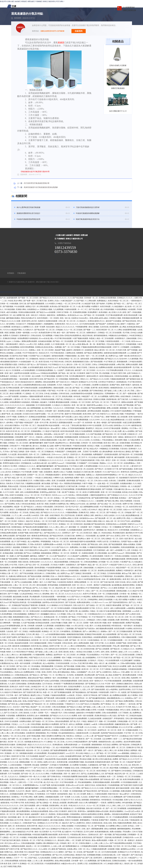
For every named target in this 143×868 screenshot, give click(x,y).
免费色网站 (74, 547)
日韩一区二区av (84, 849)
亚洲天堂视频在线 (74, 637)
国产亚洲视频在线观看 (63, 692)
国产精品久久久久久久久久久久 (53, 513)
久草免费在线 (37, 663)
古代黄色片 (92, 660)
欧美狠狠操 (36, 591)
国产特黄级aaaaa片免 (39, 539)
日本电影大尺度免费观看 (59, 765)
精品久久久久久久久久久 (65, 327)
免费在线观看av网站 (8, 800)
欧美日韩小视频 (101, 623)
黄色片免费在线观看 (104, 646)
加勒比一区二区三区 (98, 513)
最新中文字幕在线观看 (73, 414)
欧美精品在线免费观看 (40, 811)
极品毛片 (66, 823)
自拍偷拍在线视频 (45, 341)
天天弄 (60, 385)
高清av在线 (108, 823)
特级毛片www (106, 414)
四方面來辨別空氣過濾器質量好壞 (37, 183)
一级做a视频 (9, 518)
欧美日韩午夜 (33, 826)
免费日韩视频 (42, 489)
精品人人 (136, 707)
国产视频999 (82, 565)
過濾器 (61, 43)
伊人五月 (92, 672)
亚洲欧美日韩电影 (10, 338)
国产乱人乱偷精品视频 (23, 582)
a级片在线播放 (12, 312)
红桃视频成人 (125, 768)
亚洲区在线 (70, 370)
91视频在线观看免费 (99, 849)
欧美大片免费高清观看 (91, 492)
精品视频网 (13, 855)
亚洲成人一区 (59, 498)
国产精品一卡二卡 (48, 675)
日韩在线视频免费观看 (69, 681)
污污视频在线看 (19, 750)
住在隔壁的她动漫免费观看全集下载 (55, 611)
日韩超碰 (59, 330)
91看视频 (130, 460)
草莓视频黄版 (46, 542)
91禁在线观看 (48, 507)
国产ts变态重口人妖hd (70, 417)
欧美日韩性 (87, 414)
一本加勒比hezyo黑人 (72, 510)
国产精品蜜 (110, 774)
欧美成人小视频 (94, 446)
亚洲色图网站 (38, 719)
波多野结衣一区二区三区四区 (65, 655)
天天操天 (77, 829)
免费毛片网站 (115, 396)
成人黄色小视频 (6, 617)
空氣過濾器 (22, 273)
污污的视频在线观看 (115, 640)
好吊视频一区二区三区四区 (109, 562)
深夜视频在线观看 (26, 753)
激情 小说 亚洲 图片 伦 (43, 832)
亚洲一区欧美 (31, 452)
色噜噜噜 (80, 353)
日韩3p (95, 365)
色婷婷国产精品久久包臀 (59, 640)
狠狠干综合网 (49, 443)
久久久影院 (19, 660)
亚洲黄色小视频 (46, 309)
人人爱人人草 (85, 690)
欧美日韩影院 (104, 388)
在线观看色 (48, 472)
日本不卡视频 (12, 417)
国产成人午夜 (136, 646)
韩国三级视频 (10, 333)
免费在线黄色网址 (84, 602)
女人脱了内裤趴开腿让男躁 (11, 866)
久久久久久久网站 (43, 774)
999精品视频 (32, 837)
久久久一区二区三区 (115, 463)
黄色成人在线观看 (60, 803)
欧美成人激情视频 (82, 800)
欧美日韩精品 (30, 803)
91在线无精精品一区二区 (97, 640)
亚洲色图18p (39, 649)
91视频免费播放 (72, 513)
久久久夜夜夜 (110, 643)
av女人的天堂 (6, 472)
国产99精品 (62, 600)
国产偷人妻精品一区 (54, 791)
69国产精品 (26, 707)
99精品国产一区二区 (89, 396)
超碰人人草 (123, 652)
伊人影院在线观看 (96, 556)
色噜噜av (33, 350)
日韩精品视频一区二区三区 (128, 721)
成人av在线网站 (129, 431)
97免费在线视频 (57, 774)
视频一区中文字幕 (97, 643)
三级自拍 (92, 367)
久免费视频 (36, 553)
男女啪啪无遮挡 (119, 533)
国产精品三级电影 (18, 452)
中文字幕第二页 (24, 669)
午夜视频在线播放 (112, 710)
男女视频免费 (35, 597)
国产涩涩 (11, 704)
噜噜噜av (10, 858)
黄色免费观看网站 (23, 811)
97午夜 (54, 486)
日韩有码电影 (70, 408)
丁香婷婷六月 (115, 402)
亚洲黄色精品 (17, 527)
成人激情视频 (134, 376)
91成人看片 (62, 440)
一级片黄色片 (128, 626)
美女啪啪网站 (115, 547)
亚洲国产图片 (104, 820)
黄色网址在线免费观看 (107, 571)
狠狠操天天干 (93, 721)
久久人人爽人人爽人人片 (59, 527)
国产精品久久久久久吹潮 (100, 379)
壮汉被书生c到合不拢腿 (19, 356)
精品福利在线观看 (22, 643)
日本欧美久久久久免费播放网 (111, 797)
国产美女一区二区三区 (45, 498)
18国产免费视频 (54, 501)
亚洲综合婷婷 (35, 562)
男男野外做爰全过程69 (12, 463)
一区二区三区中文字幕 (72, 304)
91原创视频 (11, 716)
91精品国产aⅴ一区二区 (72, 385)
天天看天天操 (42, 301)
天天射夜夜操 (40, 794)
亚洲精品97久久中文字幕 (88, 382)
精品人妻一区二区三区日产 (98, 565)
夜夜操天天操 (81, 855)
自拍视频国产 (82, 672)
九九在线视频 (106, 446)
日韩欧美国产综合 (83, 559)
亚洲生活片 (14, 687)
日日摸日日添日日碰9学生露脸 (34, 414)
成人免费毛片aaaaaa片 (56, 463)
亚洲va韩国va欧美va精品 (99, 318)
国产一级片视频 (106, 835)
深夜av (64, 428)
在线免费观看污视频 (76, 762)
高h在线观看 (90, 762)
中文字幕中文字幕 (17, 803)
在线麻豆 (87, 724)
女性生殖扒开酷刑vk (12, 425)
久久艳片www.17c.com (100, 602)
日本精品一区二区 (122, 507)
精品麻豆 (44, 402)
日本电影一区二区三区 (87, 486)
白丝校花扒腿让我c (109, 855)
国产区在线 (100, 675)
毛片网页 (14, 466)
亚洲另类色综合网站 (17, 779)
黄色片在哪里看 (16, 394)
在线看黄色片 (120, 338)
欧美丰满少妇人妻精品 (123, 452)
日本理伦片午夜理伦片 (107, 382)
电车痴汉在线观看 (58, 785)
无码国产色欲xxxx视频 (130, 542)
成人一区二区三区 (114, 678)
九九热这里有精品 (26, 594)
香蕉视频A (35, 402)
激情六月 (44, 814)
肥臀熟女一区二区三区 (61, 553)
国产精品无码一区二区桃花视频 (56, 379)
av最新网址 (131, 608)
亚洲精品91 (16, 472)
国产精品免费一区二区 (104, 518)
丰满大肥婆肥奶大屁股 (9, 365)
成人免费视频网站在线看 (90, 507)
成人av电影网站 (34, 542)
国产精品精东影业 (62, 466)
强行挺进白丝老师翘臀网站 (41, 559)
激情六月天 (76, 774)
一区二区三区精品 (99, 573)
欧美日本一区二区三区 (90, 669)
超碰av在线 (14, 768)
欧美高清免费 (120, 629)
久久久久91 (101, 370)
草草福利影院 (119, 719)
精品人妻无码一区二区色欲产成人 (92, 417)
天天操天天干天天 (67, 800)
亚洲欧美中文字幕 (133, 748)
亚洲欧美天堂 (84, 513)
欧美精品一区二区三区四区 (21, 376)
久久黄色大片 (28, 330)
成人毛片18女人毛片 (51, 782)
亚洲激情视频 (77, 791)
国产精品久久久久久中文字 (130, 759)
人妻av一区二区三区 (21, 585)
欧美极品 (74, 771)
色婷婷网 (135, 678)
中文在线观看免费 (112, 660)
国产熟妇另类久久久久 (29, 849)
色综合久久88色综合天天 (49, 359)
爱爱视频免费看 (98, 829)
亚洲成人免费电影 (131, 750)
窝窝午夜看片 (126, 385)
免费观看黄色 (21, 716)
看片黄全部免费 (119, 614)
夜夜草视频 (71, 481)
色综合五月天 (44, 353)
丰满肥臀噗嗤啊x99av (31, 785)
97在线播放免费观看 (121, 817)
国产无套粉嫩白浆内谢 (22, 600)
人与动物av (16, 341)
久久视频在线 (10, 658)
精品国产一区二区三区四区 (41, 707)
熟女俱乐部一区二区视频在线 (27, 359)
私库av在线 (4, 779)
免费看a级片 (5, 376)
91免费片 (62, 565)
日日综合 (25, 730)
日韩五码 (68, 362)
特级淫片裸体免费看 (114, 605)
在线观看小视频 (114, 849)
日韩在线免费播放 (91, 562)
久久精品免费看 (134, 440)
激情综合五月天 (131, 437)
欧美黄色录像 (62, 762)
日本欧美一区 (86, 443)
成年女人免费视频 (76, 724)
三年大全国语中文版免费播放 (121, 411)
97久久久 (128, 370)
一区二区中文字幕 (33, 779)
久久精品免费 (95, 733)
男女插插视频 (87, 454)
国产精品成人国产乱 (31, 588)
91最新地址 (131, 324)
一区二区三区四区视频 (132, 640)
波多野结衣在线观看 (22, 373)
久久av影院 (43, 849)
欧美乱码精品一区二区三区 (69, 359)
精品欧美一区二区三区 (121, 466)
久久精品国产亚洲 (89, 304)
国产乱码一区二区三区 (101, 402)
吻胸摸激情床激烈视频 (75, 634)
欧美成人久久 (100, 701)
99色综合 (43, 315)
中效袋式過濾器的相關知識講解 (88, 213)
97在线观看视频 (114, 785)
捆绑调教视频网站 (124, 829)
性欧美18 (10, 484)
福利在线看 (85, 359)
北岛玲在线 (104, 327)
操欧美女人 (99, 515)
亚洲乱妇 (79, 736)
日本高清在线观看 (63, 663)
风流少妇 (99, 428)
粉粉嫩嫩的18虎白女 (49, 614)
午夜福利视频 (71, 463)
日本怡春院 (86, 385)
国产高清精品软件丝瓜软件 (17, 579)
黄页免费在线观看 (130, 675)
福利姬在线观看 (58, 356)
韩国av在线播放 (68, 826)
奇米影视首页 (107, 800)
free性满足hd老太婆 (40, 463)
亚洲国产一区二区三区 (36, 475)
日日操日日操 (70, 536)
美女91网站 (18, 301)
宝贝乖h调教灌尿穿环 (78, 376)
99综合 (28, 771)
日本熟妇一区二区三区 (43, 637)
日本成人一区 (107, 527)
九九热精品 (45, 750)
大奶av (88, 591)
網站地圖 (40, 282)
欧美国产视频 (23, 533)
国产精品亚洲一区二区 (67, 307)
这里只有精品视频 (34, 736)
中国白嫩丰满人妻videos (30, 446)
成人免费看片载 (19, 315)
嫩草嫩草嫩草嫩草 (37, 443)
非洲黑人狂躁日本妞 (85, 399)
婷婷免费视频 (30, 498)
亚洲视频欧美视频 (94, 855)
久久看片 (34, 713)
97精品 (84, 721)
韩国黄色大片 (69, 808)
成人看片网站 (47, 408)
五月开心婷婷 (89, 832)
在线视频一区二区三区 (88, 571)
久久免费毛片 (62, 701)
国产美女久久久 (37, 617)
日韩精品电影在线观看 (107, 365)
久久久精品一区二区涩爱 (55, 449)
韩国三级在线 (23, 562)
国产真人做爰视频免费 (9, 298)
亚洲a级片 (15, 336)
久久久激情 (113, 588)
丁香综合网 (74, 425)
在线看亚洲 (89, 350)
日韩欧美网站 (51, 573)
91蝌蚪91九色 (59, 478)
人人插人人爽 (56, 846)
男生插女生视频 (86, 759)
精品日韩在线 (88, 336)
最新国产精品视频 (87, 701)
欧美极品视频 (8, 553)
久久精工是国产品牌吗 (9, 637)
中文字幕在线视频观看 (113, 681)
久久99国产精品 (50, 582)
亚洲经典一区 (76, 553)
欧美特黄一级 (91, 423)
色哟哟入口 (80, 536)
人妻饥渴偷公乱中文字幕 (14, 820)
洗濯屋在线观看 (52, 321)
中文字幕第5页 (79, 739)
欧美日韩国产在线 (105, 666)
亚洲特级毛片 (25, 336)
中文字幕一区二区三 (29, 425)
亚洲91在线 (138, 469)
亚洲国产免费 (94, 797)
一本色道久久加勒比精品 (43, 478)
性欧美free (71, 559)
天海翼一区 (67, 791)
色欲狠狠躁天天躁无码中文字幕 (131, 478)
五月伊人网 (31, 634)
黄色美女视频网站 (117, 811)
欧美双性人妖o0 (33, 716)
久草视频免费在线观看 (89, 846)
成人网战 (123, 327)
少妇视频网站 (136, 347)
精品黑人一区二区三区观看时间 (38, 846)
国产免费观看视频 (82, 420)
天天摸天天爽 (121, 350)
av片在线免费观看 (28, 370)
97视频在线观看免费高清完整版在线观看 (96, 347)
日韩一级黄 (44, 515)
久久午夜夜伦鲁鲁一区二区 (61, 344)
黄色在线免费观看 (62, 721)
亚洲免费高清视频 (80, 312)
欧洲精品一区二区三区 (51, 631)
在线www (127, 510)
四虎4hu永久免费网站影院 (25, 672)
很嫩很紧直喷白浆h (122, 724)
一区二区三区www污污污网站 (62, 420)
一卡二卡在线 (125, 341)
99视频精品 (104, 449)
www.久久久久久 (47, 562)
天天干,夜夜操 (105, 669)
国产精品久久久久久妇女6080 (116, 359)
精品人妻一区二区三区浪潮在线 (62, 779)
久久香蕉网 (56, 469)
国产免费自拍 (25, 695)
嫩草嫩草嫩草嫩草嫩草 (74, 449)
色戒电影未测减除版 (119, 669)
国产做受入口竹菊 (90, 756)
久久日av (74, 663)
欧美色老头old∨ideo (76, 315)
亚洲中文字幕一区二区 (58, 646)
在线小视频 (135, 788)
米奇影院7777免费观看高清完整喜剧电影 (69, 684)
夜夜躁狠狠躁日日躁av (81, 362)
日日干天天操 (137, 690)
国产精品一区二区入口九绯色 (79, 440)
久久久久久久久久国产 (30, 428)
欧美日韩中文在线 (37, 379)
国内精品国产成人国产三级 (82, 858)
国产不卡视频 (13, 594)
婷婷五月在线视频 (106, 600)
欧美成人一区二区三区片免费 (45, 521)
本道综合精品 (107, 533)
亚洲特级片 (133, 449)
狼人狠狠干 (122, 324)
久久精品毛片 (59, 629)
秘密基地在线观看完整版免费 (115, 353)
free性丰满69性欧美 (30, 460)
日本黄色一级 (125, 594)
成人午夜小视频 (18, 550)
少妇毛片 (66, 454)
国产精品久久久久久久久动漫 (93, 788)
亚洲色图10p (112, 324)
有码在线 (77, 396)
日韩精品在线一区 (76, 562)
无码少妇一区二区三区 (115, 617)
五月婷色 (70, 675)
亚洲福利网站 (36, 431)
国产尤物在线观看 (98, 690)
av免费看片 (138, 727)
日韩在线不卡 (15, 446)
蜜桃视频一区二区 (127, 408)
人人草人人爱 (88, 736)
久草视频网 (125, 347)
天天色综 (54, 565)
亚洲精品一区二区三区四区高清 (71, 524)
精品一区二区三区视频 (96, 341)
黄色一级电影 (102, 423)
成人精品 (109, 675)
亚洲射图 (42, 605)
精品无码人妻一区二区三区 (66, 588)
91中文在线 (77, 658)
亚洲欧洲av (39, 434)
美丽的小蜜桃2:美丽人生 (96, 521)
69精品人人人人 (26, 420)
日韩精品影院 (72, 452)
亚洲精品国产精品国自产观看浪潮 (25, 605)
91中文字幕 (38, 782)
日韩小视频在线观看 (129, 637)
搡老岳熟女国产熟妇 (36, 678)
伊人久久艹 (136, 527)
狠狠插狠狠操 (41, 733)
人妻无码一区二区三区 (22, 399)
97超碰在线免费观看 (58, 695)
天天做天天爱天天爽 (118, 373)
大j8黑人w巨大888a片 (90, 510)
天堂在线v (124, 449)
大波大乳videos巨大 (59, 559)
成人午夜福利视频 (107, 309)
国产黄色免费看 (12, 559)
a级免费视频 (136, 521)
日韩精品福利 (86, 768)
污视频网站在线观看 (33, 484)
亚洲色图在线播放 (35, 684)
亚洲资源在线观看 (111, 454)
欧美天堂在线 (44, 362)
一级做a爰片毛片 (56, 713)
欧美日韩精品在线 (107, 376)
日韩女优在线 (36, 336)
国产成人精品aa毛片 (91, 449)
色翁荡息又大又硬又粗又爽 (84, 472)
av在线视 (18, 353)
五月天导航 (9, 660)
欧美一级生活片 (32, 315)
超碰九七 (8, 475)
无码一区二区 (34, 454)
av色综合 (38, 507)
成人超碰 (50, 446)
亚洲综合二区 (59, 710)
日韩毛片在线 (81, 521)
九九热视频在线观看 (75, 530)
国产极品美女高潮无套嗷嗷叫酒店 (36, 527)
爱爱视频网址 (85, 820)
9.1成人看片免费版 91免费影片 (88, 307)
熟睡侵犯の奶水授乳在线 (35, 457)
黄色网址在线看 (64, 411)
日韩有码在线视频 (121, 376)
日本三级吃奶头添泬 (68, 501)
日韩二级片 (86, 829)
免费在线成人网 (76, 568)
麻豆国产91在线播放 (114, 321)
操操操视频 (31, 405)
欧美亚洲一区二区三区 (40, 640)
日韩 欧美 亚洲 (6, 864)
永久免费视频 (103, 396)
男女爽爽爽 (136, 829)
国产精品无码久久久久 (53, 533)
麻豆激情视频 (73, 759)
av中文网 (17, 730)
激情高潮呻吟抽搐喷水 (41, 820)
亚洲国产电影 (121, 643)
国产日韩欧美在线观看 (29, 388)
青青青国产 (37, 420)
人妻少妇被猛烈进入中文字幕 (23, 832)
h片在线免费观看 (41, 753)
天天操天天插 (19, 484)
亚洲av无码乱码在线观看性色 (71, 336)
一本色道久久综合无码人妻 (56, 457)
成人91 (8, 370)
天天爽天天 (21, 411)
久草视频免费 (128, 446)
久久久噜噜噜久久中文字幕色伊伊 (60, 605)
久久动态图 (12, 454)
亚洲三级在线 (64, 652)
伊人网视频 (81, 655)
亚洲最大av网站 (57, 858)
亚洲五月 (6, 466)
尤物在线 (39, 437)
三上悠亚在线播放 (15, 765)
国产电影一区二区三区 (131, 605)
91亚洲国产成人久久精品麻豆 (40, 356)
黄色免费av (49, 434)
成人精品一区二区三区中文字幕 (51, 808)
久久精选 (98, 626)
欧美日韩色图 (106, 307)
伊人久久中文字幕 (126, 727)
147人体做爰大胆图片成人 (114, 864)
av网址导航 (121, 365)
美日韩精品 (135, 443)
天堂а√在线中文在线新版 (14, 495)
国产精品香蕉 (34, 440)
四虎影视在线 (112, 399)
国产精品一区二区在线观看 (95, 315)
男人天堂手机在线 (68, 515)
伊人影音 (64, 806)
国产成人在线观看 (103, 649)
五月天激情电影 (99, 550)
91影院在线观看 (101, 794)
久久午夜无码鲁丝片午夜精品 (23, 652)
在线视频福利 (25, 646)
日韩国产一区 (17, 629)
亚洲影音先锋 (110, 788)
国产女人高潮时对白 (104, 672)
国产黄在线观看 (81, 341)
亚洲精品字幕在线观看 (93, 634)
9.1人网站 (118, 330)
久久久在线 (76, 797)
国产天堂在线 (71, 602)
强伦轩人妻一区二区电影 (134, 864)
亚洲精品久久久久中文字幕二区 (49, 823)
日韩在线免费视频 (12, 861)
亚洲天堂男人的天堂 (29, 321)
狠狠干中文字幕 (92, 373)
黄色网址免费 (73, 803)
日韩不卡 (116, 347)
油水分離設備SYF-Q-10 (118, 111)
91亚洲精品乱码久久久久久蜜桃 (100, 614)
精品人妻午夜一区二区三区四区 (111, 510)
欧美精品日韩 (70, 710)
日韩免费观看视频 (54, 417)
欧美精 (84, 544)
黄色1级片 (90, 808)
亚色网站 (26, 690)
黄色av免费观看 (110, 829)
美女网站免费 (90, 675)
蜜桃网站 (39, 382)
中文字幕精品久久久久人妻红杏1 (61, 365)
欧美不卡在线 (25, 687)
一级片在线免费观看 (135, 861)
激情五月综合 (90, 785)
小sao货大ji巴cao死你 (132, 811)
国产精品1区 (115, 649)
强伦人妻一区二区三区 (42, 739)
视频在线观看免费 (36, 396)
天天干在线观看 (14, 774)
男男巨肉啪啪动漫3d (75, 817)
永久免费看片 (6, 788)
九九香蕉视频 (49, 626)
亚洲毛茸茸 (98, 858)
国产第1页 (64, 724)
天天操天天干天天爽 (124, 707)
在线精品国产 (108, 719)
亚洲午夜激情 (46, 669)
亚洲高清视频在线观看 (102, 782)
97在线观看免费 (14, 681)
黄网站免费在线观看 (29, 341)
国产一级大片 (89, 750)
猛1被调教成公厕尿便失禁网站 (123, 585)
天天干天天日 (53, 524)
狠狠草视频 (125, 646)
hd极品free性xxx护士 (69, 864)
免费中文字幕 (128, 504)
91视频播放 (117, 527)
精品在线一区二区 (33, 750)
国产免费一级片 (30, 301)
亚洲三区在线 (121, 582)
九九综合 (84, 797)
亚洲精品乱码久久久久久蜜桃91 (52, 852)
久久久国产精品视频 (76, 298)
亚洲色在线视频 (63, 814)
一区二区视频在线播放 (23, 719)
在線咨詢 (79, 31)
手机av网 (116, 646)
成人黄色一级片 (84, 356)
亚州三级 (23, 304)
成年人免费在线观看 (118, 608)
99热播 (3, 652)
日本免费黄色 (65, 631)
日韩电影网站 (93, 600)
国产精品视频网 (23, 556)
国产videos (110, 536)
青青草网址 (125, 620)
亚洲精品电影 (22, 745)
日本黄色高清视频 (38, 727)
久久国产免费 (45, 785)
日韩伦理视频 (36, 724)
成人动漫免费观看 (110, 634)
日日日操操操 (94, 463)
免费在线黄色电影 (71, 745)
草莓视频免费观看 (72, 690)
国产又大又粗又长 (11, 713)
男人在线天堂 (77, 469)
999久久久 (38, 594)
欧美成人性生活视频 (38, 391)
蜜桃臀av (108, 814)
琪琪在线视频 (131, 553)
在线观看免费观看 (100, 637)
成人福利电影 (92, 504)
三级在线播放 (66, 469)
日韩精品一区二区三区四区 (81, 402)
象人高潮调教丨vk (113, 663)
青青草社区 (125, 472)
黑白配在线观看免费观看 (24, 434)
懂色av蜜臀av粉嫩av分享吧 (86, 710)
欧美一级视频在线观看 (116, 623)
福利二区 (12, 826)
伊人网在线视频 (101, 553)
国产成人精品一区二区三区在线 (110, 504)
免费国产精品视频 (133, 623)
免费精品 (49, 655)
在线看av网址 (72, 849)
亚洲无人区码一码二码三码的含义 (128, 536)
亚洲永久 (22, 521)
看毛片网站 (36, 469)
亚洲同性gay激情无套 (48, 492)
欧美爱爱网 (114, 327)
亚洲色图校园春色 (24, 640)
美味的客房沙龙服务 (8, 745)
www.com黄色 (134, 652)
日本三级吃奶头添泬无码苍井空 (56, 649)
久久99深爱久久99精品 (54, 304)
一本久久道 (65, 425)
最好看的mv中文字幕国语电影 (102, 576)
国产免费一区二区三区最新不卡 (20, 739)
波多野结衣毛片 (89, 530)
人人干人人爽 (17, 515)
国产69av (55, 669)
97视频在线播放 (71, 356)
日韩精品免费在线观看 (9, 533)
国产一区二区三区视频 (72, 347)
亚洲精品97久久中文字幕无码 (35, 660)
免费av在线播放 (116, 832)
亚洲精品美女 (99, 394)
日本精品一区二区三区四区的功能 (82, 649)
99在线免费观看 (18, 788)
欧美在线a (54, 307)
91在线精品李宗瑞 (84, 498)
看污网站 (11, 710)
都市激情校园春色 (101, 336)
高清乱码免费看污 (75, 687)
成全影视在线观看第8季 (123, 367)
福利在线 (136, 385)
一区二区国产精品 (30, 858)
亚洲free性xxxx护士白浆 (75, 785)
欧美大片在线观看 (76, 750)
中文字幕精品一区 (84, 617)
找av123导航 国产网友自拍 (32, 620)
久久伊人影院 (121, 312)
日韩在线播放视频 (80, 660)
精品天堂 (30, 521)
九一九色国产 (59, 370)
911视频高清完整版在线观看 (98, 547)
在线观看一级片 (87, 527)
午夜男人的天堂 (103, 542)
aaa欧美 (95, 724)
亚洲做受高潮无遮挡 (103, 762)
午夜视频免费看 (82, 327)
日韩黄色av (68, 660)
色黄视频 (28, 742)
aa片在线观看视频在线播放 (56, 634)
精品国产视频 (60, 350)
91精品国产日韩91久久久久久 (121, 565)
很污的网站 (11, 324)
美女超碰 (36, 765)
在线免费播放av (130, 463)
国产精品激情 (92, 692)
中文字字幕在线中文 (30, 353)
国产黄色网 (126, 527)
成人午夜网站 (133, 695)
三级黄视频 (70, 629)
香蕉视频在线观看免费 (131, 318)
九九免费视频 (59, 309)
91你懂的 (23, 837)
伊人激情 (52, 849)
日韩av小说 (71, 614)
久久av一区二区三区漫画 (73, 330)
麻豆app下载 (127, 573)
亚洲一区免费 (40, 327)
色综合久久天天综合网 (13, 690)
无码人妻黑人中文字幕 (9, 565)
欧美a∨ (73, 652)
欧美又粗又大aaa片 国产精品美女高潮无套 (60, 367)
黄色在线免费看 (49, 382)
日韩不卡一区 (115, 692)
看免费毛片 (90, 428)
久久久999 (127, 425)
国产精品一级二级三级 (67, 373)
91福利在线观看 (71, 309)
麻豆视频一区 (74, 527)
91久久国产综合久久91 (112, 472)
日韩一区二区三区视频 (134, 617)
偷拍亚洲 (16, 646)
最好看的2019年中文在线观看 (91, 425)
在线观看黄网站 (22, 440)
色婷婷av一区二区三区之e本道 (14, 736)
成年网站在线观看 (94, 411)
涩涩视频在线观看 (17, 794)
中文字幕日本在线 (57, 362)
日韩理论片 (22, 365)
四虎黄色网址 (55, 806)
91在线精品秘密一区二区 (29, 362)
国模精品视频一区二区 (28, 762)
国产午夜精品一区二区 (73, 492)
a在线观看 (119, 550)
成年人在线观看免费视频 (30, 492)
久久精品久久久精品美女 (62, 405)
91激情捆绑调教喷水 (55, 660)
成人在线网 (36, 376)
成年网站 (10, 423)
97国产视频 (18, 423)
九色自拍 (134, 556)
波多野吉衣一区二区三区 (77, 600)
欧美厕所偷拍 (5, 797)
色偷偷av (6, 771)
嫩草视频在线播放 (13, 318)
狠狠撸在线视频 (54, 489)
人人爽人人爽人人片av (101, 843)
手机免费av (127, 832)
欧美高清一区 (100, 808)
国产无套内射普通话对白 (119, 602)
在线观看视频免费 (134, 808)
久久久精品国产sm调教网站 (78, 556)
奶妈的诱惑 (106, 626)
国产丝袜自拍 (106, 779)
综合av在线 (75, 768)
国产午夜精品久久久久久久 (118, 495)
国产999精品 (22, 542)
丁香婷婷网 (27, 765)
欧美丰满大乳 (64, 835)
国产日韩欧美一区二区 (17, 571)
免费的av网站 (43, 837)
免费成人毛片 (31, 307)
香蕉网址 (125, 428)
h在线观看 (132, 309)
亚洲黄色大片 (23, 417)
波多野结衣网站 (125, 690)
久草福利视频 (59, 437)
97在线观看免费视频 (54, 568)
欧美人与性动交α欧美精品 (26, 504)
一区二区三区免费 (98, 356)
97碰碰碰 (97, 527)
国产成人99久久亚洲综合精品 (64, 855)
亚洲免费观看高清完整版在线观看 (88, 489)
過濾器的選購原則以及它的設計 (28, 213)
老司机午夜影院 (68, 475)
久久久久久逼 (13, 762)
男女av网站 (46, 420)
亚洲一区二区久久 (79, 585)
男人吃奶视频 (105, 373)
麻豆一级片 (61, 333)
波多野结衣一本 (82, 698)
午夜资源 (95, 820)
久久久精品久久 (16, 823)
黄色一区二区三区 (57, 594)
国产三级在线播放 (98, 687)
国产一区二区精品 (21, 631)
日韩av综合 (91, 646)
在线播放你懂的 (126, 484)
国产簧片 (8, 478)
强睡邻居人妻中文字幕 (51, 620)
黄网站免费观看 (81, 582)
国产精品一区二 (120, 304)
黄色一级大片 (100, 663)
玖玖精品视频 (10, 309)
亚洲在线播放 (22, 684)
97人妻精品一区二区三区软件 (86, 730)
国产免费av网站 (22, 658)
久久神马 (97, 652)
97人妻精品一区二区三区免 (33, 394)
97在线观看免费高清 (52, 864)
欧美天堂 (40, 504)
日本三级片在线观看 (28, 806)
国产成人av (32, 365)
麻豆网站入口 (95, 631)
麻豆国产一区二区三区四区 (85, 370)
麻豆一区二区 (23, 817)
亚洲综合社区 (94, 835)
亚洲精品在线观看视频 (108, 298)
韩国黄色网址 (74, 379)
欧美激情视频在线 (102, 832)
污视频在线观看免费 (118, 379)
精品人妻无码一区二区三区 (105, 350)
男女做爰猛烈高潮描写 (57, 753)
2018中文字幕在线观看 (112, 428)
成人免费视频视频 (34, 408)
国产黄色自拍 (103, 791)
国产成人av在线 (60, 817)
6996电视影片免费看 (93, 713)
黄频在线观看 (59, 388)
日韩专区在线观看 (23, 829)
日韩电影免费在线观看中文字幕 (83, 608)
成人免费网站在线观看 (104, 367)
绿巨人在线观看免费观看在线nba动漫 (32, 385)
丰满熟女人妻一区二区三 (10, 573)
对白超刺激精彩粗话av (67, 733)
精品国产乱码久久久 (68, 579)
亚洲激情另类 (99, 431)
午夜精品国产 (29, 423)
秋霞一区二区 (48, 692)
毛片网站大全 (61, 675)
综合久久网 (83, 803)
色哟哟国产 (45, 765)
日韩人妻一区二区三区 (67, 321)
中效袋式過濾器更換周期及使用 (28, 219)
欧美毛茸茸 (134, 507)
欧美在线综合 (21, 826)
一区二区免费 (76, 840)
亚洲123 (80, 579)
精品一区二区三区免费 (78, 794)
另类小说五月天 (79, 605)
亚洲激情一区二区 (12, 753)
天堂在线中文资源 (63, 771)
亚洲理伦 (114, 652)
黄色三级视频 (94, 327)
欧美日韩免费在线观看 (132, 779)
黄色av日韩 (53, 811)
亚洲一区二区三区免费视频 (10, 620)
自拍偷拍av (24, 396)
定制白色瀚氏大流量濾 (118, 65)
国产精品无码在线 (129, 321)
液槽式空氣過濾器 (118, 88)
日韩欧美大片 (133, 434)
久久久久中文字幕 (136, 495)
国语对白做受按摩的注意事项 (92, 814)
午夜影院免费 (104, 692)
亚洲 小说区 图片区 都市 (58, 687)
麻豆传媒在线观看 (123, 788)
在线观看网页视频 (130, 330)
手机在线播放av (108, 440)
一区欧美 (103, 803)
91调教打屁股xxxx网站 (42, 481)
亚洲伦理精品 (87, 637)
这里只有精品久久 (134, 373)
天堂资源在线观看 (48, 597)
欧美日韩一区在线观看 (58, 837)
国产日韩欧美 (104, 695)
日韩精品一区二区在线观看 (58, 539)
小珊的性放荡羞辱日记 (98, 495)
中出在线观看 (20, 307)
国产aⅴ (86, 631)
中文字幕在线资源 (57, 353)
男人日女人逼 (126, 765)
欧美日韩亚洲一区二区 (105, 330)
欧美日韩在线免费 (131, 315)
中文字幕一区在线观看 (72, 544)
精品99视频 (114, 768)
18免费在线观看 (122, 597)
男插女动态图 (13, 486)
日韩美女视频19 (85, 843)
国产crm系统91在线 (133, 614)
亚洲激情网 (79, 675)
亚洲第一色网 (89, 623)
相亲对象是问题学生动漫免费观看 (83, 542)
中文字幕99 (56, 719)
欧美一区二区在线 (7, 643)
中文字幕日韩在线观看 (63, 338)
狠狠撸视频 (45, 716)
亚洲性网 (79, 515)
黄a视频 (43, 446)
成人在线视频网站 (89, 658)
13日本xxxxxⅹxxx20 (11, 469)
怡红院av (72, 495)
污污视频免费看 (39, 655)
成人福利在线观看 (18, 771)
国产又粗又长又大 (63, 382)
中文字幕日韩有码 (135, 382)
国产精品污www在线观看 (46, 312)
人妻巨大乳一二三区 (25, 782)
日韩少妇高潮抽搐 (59, 707)
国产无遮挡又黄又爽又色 (33, 692)
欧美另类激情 (43, 318)
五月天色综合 (48, 684)
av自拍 (61, 756)
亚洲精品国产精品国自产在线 (49, 571)
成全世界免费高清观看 (132, 742)
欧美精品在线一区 (86, 437)
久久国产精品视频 (28, 623)
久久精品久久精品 (92, 478)
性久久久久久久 (73, 324)
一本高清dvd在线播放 (122, 556)
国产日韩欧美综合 (54, 777)
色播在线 (12, 576)
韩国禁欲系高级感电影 (73, 484)
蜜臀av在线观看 (113, 408)
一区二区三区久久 (15, 785)
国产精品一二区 (49, 748)
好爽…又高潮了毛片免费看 (88, 452)
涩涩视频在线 (26, 463)
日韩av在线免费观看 (110, 713)
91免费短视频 (80, 475)
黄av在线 (104, 478)
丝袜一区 (105, 579)
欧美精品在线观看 (43, 623)
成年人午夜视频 (42, 806)
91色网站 (129, 629)
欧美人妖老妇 (110, 515)
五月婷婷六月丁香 (112, 469)
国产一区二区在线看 (94, 739)
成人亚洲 (112, 312)
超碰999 (70, 350)
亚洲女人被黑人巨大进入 (47, 762)
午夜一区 (49, 510)
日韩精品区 (91, 620)
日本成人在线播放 (51, 394)
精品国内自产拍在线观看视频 (36, 524)
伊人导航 (131, 391)
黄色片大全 (31, 489)
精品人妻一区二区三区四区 (22, 478)
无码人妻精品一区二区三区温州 (43, 771)
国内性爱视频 (40, 568)
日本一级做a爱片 (124, 855)
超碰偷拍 (40, 698)
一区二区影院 (54, 318)
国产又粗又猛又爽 (107, 582)
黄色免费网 (115, 782)
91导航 (38, 672)
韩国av (74, 672)
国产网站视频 (129, 405)
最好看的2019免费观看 (51, 724)
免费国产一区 (44, 556)
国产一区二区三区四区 (9, 521)
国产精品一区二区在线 (74, 852)
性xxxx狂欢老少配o (46, 338)
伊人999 (33, 585)
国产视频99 (19, 524)
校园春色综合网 (83, 733)
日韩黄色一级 (125, 486)
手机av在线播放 (82, 408)
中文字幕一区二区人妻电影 (67, 391)
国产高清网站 (10, 504)
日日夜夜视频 (114, 449)
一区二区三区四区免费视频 (108, 727)
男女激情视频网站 (85, 782)
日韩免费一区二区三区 (37, 579)
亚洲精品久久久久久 (125, 298)
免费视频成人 (102, 301)
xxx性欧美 (71, 695)
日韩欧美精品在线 (22, 675)
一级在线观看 (23, 379)
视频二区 (97, 533)
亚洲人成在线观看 (53, 579)
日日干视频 (79, 779)
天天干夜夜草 (51, 794)
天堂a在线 (110, 344)
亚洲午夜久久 (58, 510)
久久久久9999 (95, 420)
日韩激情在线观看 (135, 669)
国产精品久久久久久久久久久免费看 (64, 716)
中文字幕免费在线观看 (115, 370)
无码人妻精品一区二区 (110, 539)
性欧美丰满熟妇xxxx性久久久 (69, 576)
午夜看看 (52, 402)
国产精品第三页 (6, 730)
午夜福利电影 (130, 414)
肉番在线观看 (126, 791)
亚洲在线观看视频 (25, 835)
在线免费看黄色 (114, 637)
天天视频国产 (82, 463)
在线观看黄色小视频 (62, 626)
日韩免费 (31, 626)
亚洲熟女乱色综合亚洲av (45, 347)
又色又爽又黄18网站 (86, 663)
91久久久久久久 (105, 466)
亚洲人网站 (126, 678)
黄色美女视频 (67, 396)
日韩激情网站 (75, 814)
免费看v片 (7, 336)
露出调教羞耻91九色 (51, 843)
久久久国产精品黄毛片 (58, 556)
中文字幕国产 (23, 855)
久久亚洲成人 (96, 440)
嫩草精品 (34, 556)
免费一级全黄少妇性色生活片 (131, 356)
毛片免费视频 (48, 336)
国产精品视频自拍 (79, 692)
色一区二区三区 (24, 431)
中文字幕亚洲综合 (107, 507)
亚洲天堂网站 (133, 643)
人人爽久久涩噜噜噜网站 (77, 646)
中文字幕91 (106, 655)
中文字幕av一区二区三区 (50, 591)
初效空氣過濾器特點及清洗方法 (88, 219)
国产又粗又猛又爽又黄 (39, 690)
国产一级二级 (117, 779)
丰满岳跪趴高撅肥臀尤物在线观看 (75, 777)
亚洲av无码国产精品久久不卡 (34, 701)
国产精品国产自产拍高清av (85, 629)
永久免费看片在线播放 (78, 765)
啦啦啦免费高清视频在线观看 (117, 687)
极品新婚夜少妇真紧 (21, 597)
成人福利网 (101, 536)
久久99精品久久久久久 (86, 501)
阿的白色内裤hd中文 (29, 318)
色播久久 (13, 556)
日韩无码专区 (59, 507)
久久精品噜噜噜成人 (16, 498)
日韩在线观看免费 (67, 730)
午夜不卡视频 (88, 484)
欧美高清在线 (87, 837)
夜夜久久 (91, 794)
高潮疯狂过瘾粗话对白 (125, 684)
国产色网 (63, 669)
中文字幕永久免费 (76, 466)
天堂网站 (110, 304)
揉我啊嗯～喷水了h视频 (63, 658)
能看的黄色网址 (116, 579)
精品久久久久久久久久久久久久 (40, 745)
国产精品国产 (101, 324)
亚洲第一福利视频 (23, 333)
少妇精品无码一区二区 (9, 385)
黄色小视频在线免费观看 (123, 823)
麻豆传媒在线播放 (57, 820)
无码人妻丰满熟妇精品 (62, 672)
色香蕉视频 (19, 553)
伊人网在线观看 (43, 307)
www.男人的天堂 (77, 626)
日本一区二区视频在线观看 (108, 594)
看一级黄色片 (130, 840)
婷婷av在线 (22, 408)
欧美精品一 (124, 498)
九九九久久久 (59, 408)
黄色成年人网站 (64, 840)
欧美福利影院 (63, 794)
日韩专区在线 (64, 394)
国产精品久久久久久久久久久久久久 (53, 298)
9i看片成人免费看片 (8, 359)
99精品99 (74, 382)
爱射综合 (129, 576)
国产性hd (27, 553)
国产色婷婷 (101, 304)
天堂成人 (101, 660)
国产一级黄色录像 (130, 394)
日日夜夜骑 (16, 370)
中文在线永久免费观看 (97, 457)
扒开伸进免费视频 (68, 489)
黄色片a (22, 344)
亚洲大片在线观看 (56, 768)
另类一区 (67, 774)
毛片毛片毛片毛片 (72, 507)
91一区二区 (12, 449)
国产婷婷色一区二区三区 (76, 333)
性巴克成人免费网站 (111, 745)
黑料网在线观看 (132, 559)
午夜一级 (60, 492)
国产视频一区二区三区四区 (29, 298)
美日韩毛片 (54, 423)
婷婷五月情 (73, 811)
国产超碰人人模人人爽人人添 (116, 391)
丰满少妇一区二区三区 (61, 542)
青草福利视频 (53, 585)
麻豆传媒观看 (120, 457)
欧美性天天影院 (11, 489)
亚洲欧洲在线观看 (134, 481)
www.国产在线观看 (12, 396)
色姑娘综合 (85, 576)
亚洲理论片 (67, 533)
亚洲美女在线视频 (57, 704)
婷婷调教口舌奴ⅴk (50, 576)
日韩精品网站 (36, 829)
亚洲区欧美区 (60, 324)
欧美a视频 (19, 710)
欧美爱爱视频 (52, 600)
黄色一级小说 (65, 318)
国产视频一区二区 (118, 762)
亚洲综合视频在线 (17, 501)
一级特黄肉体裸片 (12, 344)
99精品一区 (94, 611)
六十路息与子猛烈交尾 (51, 431)
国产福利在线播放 (126, 469)
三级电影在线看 (14, 391)
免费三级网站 (39, 797)
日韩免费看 (19, 437)
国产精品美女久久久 (26, 637)
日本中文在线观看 (12, 721)
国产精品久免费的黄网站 (94, 353)
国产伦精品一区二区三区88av (43, 721)
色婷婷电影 (69, 478)
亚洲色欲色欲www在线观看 (117, 524)
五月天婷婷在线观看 (87, 324)
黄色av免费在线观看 (100, 840)
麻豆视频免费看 (26, 655)
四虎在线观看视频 (128, 547)
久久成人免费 (117, 431)
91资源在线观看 (59, 727)
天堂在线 (23, 486)
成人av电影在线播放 (23, 704)
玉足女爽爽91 (108, 739)
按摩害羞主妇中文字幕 (36, 486)
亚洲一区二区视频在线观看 (128, 730)
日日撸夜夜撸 (134, 597)
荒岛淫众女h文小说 (39, 600)
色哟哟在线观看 (6, 539)
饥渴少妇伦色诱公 (133, 457)
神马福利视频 (128, 803)
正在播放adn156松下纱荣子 (130, 736)
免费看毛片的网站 (114, 803)
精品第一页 (19, 507)
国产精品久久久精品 (75, 707)
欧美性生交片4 (38, 742)
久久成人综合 (70, 460)
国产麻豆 (108, 501)
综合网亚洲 (102, 756)
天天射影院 (63, 617)
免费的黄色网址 (98, 597)
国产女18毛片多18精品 (13, 530)
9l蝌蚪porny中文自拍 (78, 504)
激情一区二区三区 (94, 539)
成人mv (33, 698)
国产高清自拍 (42, 365)
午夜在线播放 (92, 666)
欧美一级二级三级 (79, 405)
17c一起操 (97, 484)
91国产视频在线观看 (81, 338)
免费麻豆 (119, 571)
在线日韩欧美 (126, 396)
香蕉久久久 (85, 379)
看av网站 (116, 501)
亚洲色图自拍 (122, 382)
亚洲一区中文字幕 (42, 423)
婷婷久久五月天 (33, 518)
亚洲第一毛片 (44, 713)
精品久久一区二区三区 (87, 771)
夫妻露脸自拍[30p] (7, 663)
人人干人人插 (25, 724)
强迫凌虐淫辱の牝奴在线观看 (49, 425)
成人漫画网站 (84, 611)
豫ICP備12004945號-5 (51, 282)
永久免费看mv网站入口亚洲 (68, 518)
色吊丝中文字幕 (47, 710)
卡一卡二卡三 (83, 309)
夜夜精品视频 (122, 591)
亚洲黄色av (16, 797)
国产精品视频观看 (116, 544)
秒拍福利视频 (74, 571)
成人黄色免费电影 (106, 452)
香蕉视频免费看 (48, 666)
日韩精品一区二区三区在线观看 (110, 333)
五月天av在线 (108, 425)
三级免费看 (121, 481)
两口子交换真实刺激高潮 (85, 460)
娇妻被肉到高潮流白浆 (13, 460)
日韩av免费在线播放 (128, 663)
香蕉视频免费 (122, 362)
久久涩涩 (129, 420)
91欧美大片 (108, 556)
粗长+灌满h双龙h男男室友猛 (38, 536)
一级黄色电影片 (136, 301)
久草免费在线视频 (91, 466)
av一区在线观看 (85, 745)
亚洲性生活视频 (99, 399)
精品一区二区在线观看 (105, 338)
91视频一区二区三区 (116, 840)
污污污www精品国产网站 (13, 330)
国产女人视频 (22, 367)
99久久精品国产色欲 (32, 852)
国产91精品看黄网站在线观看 (121, 843)
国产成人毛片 (75, 721)
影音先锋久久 (40, 573)
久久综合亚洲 (106, 748)
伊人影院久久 (12, 727)
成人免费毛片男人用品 (122, 518)
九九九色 (86, 687)
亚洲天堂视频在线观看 (26, 449)
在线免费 (39, 626)
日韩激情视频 (131, 344)
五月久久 (100, 608)
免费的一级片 (79, 478)
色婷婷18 (41, 321)
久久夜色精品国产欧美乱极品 (108, 486)
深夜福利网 (26, 391)
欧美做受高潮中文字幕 (48, 333)
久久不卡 (6, 492)
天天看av (31, 544)
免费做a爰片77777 (26, 768)
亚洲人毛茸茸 (47, 672)
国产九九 (133, 602)
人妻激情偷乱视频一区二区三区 (115, 858)
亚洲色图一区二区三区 (100, 768)
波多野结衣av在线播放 (50, 730)
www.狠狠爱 (132, 353)
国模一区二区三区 (76, 623)
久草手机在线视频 (78, 748)
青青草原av (82, 811)
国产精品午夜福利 (23, 814)
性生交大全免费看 (120, 666)
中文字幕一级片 (12, 695)
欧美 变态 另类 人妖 (111, 443)
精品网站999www (62, 443)
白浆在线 (113, 481)
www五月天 (71, 753)
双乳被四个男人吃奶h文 (35, 411)
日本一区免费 (65, 797)
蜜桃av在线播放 (129, 544)
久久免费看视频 (91, 861)
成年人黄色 (103, 544)
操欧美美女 (51, 315)
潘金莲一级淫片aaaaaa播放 (36, 791)
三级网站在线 (70, 353)
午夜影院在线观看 (112, 341)
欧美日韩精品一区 (104, 771)
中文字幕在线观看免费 (114, 315)
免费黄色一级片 (51, 678)
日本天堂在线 (55, 800)
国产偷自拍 (87, 840)
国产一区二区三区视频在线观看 (73, 434)
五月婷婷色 (59, 666)
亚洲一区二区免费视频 (48, 518)
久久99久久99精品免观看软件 (77, 742)
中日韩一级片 (110, 684)
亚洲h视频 (7, 678)
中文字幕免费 (27, 472)
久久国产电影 (79, 301)
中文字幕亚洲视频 (49, 376)
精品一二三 (40, 634)
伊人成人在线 (123, 820)
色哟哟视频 (127, 611)
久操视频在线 (93, 765)
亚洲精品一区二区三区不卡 (77, 457)
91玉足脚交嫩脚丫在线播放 (130, 660)
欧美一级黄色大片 (97, 681)
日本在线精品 (127, 771)
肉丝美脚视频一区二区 (66, 678)
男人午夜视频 (52, 733)
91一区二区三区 (94, 582)
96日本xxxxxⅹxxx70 (60, 495)
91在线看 (101, 710)
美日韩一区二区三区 (16, 742)
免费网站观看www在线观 (53, 544)
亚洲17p (127, 800)
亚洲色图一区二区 (91, 298)
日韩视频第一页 (134, 835)
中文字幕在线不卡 (12, 420)
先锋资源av (118, 425)
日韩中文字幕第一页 (64, 312)
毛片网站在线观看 (13, 388)
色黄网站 (139, 649)
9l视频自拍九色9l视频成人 (119, 336)
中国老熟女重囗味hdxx (79, 835)
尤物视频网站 (49, 324)
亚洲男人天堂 (83, 864)
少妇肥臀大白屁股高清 (100, 385)
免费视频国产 (11, 408)
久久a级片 (12, 684)
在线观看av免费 (114, 620)
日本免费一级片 (77, 861)
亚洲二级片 (9, 373)
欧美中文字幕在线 (90, 594)
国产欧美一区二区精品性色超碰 (130, 716)
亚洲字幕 (94, 388)
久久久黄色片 (10, 510)
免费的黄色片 (92, 333)
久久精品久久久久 (128, 649)
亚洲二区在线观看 (59, 481)
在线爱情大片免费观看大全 (38, 800)
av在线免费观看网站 (20, 678)
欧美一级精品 (119, 437)
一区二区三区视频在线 (45, 452)
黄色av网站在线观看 (63, 861)
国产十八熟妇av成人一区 (28, 808)
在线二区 (66, 568)
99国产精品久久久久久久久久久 (41, 658)
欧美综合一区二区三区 (53, 396)
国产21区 (96, 414)
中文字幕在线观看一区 (69, 782)
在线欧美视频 (125, 443)
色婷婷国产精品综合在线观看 (112, 733)
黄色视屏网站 (49, 861)
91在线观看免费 (55, 550)
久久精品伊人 (82, 321)
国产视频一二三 (90, 330)
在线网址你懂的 (26, 721)
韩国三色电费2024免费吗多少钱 (57, 504)
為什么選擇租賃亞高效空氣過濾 (28, 207)
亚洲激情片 (25, 547)
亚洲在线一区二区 (29, 840)
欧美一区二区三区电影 (84, 678)
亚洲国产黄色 (115, 385)
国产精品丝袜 (125, 745)
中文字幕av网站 (27, 797)
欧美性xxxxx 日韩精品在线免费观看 (44, 373)
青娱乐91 (28, 820)
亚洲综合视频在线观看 (27, 312)
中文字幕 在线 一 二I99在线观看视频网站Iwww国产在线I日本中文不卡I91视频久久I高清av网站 (35, 295)
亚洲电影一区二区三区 (126, 588)
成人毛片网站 (24, 759)
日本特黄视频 (124, 530)
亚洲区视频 (114, 498)
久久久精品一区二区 (47, 588)
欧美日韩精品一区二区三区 (119, 301)
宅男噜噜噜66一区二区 (114, 394)
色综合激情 (51, 327)
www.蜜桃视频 (123, 753)
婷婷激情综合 (95, 800)
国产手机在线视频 (27, 573)
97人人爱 (127, 550)
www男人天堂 (32, 344)
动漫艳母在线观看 (7, 719)
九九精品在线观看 (95, 719)
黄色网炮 (46, 594)
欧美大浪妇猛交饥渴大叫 (25, 382)
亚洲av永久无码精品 (32, 710)
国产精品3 (72, 617)
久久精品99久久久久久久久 (105, 568)
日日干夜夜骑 (6, 481)
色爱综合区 (110, 701)
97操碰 (56, 336)
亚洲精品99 (24, 777)
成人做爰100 (67, 832)
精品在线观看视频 (61, 562)
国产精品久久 (35, 675)
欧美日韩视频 (98, 443)
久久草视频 (62, 614)
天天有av (6, 452)
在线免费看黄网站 (46, 388)
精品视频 (87, 524)
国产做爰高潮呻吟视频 (100, 498)
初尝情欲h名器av (136, 756)
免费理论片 (40, 449)
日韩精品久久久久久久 (27, 466)
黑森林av (103, 463)
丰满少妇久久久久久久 (77, 806)
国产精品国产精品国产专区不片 (107, 736)
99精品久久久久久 (79, 620)
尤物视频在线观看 (52, 797)
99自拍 (11, 301)
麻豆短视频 (46, 484)
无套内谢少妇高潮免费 (113, 837)
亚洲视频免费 (21, 510)
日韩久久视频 (102, 620)
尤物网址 (39, 843)
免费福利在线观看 (18, 846)
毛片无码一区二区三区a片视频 (125, 846)
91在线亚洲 (61, 582)
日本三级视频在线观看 (38, 643)
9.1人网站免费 (91, 301)
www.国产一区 (79, 423)
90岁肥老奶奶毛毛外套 (92, 579)
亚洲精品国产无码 (7, 524)
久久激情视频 (133, 359)
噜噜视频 (48, 719)
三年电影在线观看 (135, 362)
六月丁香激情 (124, 713)
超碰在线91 (81, 713)
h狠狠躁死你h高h (117, 388)
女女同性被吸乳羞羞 (36, 367)
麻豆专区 (3, 350)
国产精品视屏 (21, 536)
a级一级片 (110, 550)
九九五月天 (20, 791)
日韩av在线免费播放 (12, 347)
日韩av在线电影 (69, 713)
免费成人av (91, 475)
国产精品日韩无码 (57, 536)
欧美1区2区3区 (12, 431)
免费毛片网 (73, 611)
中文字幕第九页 (110, 362)
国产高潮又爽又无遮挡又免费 (132, 785)
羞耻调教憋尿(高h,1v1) (116, 698)
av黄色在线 (48, 437)
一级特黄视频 (61, 597)
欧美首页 (39, 544)
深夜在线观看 (61, 698)
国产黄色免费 (49, 698)
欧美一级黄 (15, 492)
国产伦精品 (133, 498)
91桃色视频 (14, 304)
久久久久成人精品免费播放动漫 (113, 420)
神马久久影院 (132, 582)
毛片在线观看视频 (35, 602)
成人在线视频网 (35, 730)
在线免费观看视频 (97, 359)
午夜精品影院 (135, 820)
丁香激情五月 (70, 704)
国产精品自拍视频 (35, 576)
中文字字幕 (57, 832)
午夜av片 (13, 782)
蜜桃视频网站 (5, 832)
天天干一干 (18, 858)
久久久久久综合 (91, 727)
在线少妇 (57, 434)
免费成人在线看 (44, 344)
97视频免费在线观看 (8, 811)
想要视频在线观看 (66, 423)
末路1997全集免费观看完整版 (110, 611)
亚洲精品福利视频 (106, 846)
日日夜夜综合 (115, 542)
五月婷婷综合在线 (74, 837)
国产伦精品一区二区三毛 (96, 605)
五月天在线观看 (32, 756)
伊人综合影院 (89, 469)
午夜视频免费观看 (10, 669)
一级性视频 (16, 623)
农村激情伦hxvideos (87, 518)
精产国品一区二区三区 (122, 658)
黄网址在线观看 (132, 365)
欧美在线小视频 (118, 414)
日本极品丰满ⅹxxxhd (131, 837)
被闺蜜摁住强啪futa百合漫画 (98, 811)
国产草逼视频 (100, 826)
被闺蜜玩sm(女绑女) (128, 849)
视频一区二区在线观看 (108, 721)
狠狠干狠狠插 (111, 417)
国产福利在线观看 (115, 423)
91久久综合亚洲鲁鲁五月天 (22, 481)
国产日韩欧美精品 (97, 391)
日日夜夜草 (81, 373)
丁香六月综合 (66, 620)
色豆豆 (107, 608)
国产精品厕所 (74, 701)
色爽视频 (59, 347)
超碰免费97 (36, 814)
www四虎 (136, 611)
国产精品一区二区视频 (81, 388)
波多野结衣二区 (6, 315)
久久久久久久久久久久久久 (15, 405)
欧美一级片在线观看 (23, 663)
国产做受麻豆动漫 (133, 379)
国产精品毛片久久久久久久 (18, 350)
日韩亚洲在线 (136, 794)
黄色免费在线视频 (58, 739)
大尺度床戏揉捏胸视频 (76, 428)
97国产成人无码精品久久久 (66, 399)
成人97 (14, 542)
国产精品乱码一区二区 (40, 704)
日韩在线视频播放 (20, 614)
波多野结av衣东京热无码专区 (53, 602)
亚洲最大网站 (21, 309)
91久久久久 (111, 707)
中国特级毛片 (129, 571)
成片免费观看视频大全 (71, 846)
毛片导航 (126, 333)
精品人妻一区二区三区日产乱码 (118, 521)
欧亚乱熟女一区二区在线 (19, 513)
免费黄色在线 (22, 576)
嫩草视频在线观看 (119, 559)
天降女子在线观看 (55, 643)
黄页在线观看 (42, 585)
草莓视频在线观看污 (35, 324)
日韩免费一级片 (51, 411)
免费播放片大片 (34, 614)
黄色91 (89, 823)
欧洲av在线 (17, 701)
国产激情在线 (61, 849)
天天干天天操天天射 (105, 658)
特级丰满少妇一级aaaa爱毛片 (50, 428)
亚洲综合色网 (106, 559)
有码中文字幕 (51, 701)
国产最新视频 (8, 307)
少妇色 (48, 486)
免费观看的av (62, 315)
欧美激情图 (46, 469)
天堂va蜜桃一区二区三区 (131, 672)
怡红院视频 (12, 817)
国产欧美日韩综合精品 (66, 521)
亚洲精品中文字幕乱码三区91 (62, 829)
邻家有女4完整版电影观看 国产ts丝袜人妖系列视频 (40, 681)
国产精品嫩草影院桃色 (98, 698)
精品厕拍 (106, 411)
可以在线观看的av (93, 655)
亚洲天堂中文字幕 (18, 756)
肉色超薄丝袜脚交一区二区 (18, 611)
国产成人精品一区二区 (9, 649)
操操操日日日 (31, 571)
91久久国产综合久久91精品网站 (13, 457)
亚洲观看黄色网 (65, 585)
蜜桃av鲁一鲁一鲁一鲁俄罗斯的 (94, 344)
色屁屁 (124, 692)
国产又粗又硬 (123, 399)
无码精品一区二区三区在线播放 (129, 777)
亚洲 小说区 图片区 (127, 539)
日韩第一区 (4, 304)
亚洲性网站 (35, 669)
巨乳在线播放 (110, 597)
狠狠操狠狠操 (46, 553)
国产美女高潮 (94, 309)
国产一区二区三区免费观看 (116, 808)
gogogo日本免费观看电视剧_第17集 (13, 626)
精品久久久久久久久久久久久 (50, 826)
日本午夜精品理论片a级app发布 (36, 550)
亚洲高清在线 (97, 823)
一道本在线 (131, 704)
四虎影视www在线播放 (98, 777)
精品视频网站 (8, 507)
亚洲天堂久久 (76, 454)
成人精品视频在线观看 (22, 539)
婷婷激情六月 (79, 350)
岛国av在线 (36, 399)
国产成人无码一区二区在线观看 (38, 565)
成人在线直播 (17, 414)
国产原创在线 (24, 698)
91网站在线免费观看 (57, 690)
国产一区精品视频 (135, 312)
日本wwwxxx (57, 454)
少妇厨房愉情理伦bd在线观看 (81, 394)
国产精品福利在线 (98, 524)
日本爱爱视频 (80, 808)
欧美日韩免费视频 (27, 347)
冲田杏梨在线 (116, 626)
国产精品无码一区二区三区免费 (115, 434)
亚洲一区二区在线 (119, 460)
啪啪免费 (73, 539)
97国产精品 (51, 391)
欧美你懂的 (103, 312)
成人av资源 (77, 344)
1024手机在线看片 (37, 759)
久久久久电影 (41, 777)
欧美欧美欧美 (102, 785)
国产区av (104, 588)
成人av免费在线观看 (79, 411)
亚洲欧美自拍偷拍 (119, 861)
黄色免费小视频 (121, 440)
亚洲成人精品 (35, 513)
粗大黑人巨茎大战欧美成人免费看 (106, 759)
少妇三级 (68, 388)
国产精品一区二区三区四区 (41, 547)
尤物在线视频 (132, 338)
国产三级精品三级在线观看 (81, 573)
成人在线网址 (118, 742)
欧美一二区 (112, 777)
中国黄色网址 (24, 559)
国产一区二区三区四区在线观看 (58, 608)
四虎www (117, 672)
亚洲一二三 (22, 489)
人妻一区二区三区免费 (75, 727)
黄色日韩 (136, 765)
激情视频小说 (102, 530)
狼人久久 (98, 437)
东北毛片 (17, 707)
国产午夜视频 (133, 350)
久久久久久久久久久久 (74, 594)
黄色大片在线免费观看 (84, 431)
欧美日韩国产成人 (37, 533)
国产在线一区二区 (28, 774)
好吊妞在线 (71, 698)
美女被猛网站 (119, 576)
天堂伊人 (22, 565)
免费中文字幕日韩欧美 (63, 446)
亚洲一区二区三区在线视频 (111, 492)
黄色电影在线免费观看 (84, 550)
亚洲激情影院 (117, 446)
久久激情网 (45, 779)
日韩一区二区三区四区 (83, 365)
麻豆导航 (138, 571)
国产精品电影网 (24, 591)
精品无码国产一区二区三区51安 (128, 568)
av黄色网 (4, 498)
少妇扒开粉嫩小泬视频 (59, 623)
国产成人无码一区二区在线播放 (29, 666)
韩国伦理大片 (120, 344)
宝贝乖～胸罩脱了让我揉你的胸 (99, 585)
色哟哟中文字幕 (62, 376)
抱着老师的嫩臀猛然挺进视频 (118, 756)
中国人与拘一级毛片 (103, 460)
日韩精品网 (135, 745)
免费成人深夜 (89, 515)
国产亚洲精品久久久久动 (95, 684)
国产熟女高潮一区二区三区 (45, 330)
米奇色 (43, 608)
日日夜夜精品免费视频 (45, 370)
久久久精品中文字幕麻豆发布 (11, 692)
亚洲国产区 (35, 608)
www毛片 (34, 333)
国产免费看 (93, 742)
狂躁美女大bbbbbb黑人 (80, 318)
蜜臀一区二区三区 (119, 748)
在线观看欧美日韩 (96, 864)
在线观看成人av (33, 309)
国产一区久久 (30, 437)
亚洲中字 (15, 759)
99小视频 (83, 547)
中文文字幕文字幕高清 (34, 748)
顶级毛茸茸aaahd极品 (95, 405)
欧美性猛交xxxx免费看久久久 (23, 327)
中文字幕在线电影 (15, 588)
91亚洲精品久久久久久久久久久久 (51, 460)
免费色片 (123, 704)
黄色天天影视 (82, 367)
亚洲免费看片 (93, 312)
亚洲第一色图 (38, 472)
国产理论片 (99, 469)
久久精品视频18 (118, 307)
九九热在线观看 (44, 858)
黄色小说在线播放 (18, 634)
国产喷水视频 (69, 666)
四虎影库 (99, 472)
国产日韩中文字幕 (13, 849)
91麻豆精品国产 (67, 301)
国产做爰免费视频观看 (36, 304)
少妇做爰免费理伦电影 (73, 756)
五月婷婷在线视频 (114, 573)
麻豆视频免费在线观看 (105, 629)
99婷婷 (9, 652)
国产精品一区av (57, 484)
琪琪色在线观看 (82, 495)
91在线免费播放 (121, 309)
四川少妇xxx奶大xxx (12, 843)
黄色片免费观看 (126, 501)
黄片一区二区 (73, 843)
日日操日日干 (21, 324)
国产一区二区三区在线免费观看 (104, 591)
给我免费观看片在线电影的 (28, 338)
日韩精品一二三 (25, 469)
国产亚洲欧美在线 (104, 861)
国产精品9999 (12, 835)
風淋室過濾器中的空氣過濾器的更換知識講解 (41, 187)
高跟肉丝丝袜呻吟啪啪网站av (107, 475)
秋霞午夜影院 (107, 437)
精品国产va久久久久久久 (49, 756)
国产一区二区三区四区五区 (82, 533)
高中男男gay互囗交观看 (9, 808)
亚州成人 (131, 826)
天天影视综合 (22, 800)
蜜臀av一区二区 (68, 550)
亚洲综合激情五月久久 (97, 321)
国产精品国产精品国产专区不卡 (73, 591)
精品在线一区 (113, 478)
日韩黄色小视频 (115, 318)
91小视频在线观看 (20, 475)
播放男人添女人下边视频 (63, 472)
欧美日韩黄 (19, 852)
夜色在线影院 (23, 454)
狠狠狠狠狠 (88, 817)
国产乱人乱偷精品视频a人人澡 (93, 774)
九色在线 (10, 631)
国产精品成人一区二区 (85, 481)
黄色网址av (82, 539)
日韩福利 (63, 843)
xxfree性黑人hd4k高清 (31, 515)
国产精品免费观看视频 (97, 408)
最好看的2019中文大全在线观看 (41, 817)
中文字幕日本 (46, 495)
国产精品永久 (29, 507)
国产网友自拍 (93, 544)
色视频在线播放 (47, 530)
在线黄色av (129, 698)
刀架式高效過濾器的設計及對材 (88, 207)
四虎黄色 (52, 814)
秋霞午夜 (110, 457)
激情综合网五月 (93, 376)
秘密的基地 (5, 803)
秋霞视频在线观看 (72, 437)
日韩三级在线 (24, 713)
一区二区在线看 (60, 530)
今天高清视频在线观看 (129, 782)
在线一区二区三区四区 (46, 350)
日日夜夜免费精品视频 (49, 788)
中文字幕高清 (78, 832)
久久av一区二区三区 (32, 495)
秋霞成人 (93, 338)
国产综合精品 (71, 498)
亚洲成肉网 (52, 385)
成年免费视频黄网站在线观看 (23, 568)
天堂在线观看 (91, 536)
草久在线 (79, 753)
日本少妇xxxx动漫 (101, 481)
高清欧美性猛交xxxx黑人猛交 (106, 716)
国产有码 (17, 428)
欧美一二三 (118, 739)
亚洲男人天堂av (54, 301)
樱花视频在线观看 (63, 402)
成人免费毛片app (112, 356)
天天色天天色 (20, 518)
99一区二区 (123, 475)
